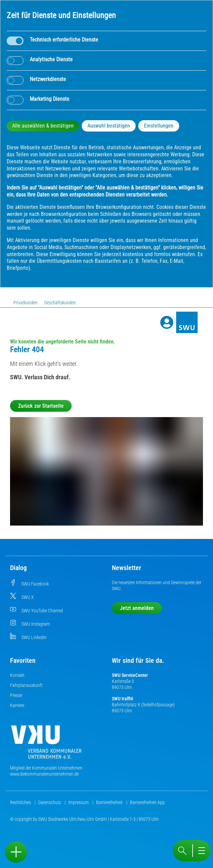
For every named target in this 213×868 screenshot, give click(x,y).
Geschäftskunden (60, 303)
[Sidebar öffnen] (16, 852)
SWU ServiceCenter (130, 675)
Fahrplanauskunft (26, 685)
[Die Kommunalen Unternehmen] (46, 745)
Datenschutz (50, 802)
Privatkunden (25, 303)
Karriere (17, 705)
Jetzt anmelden (137, 608)
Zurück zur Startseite (41, 406)
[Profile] (167, 322)
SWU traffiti (122, 699)
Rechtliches (21, 802)
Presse (16, 695)
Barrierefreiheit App (147, 802)
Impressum (79, 802)
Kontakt (17, 675)
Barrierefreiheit (110, 802)
